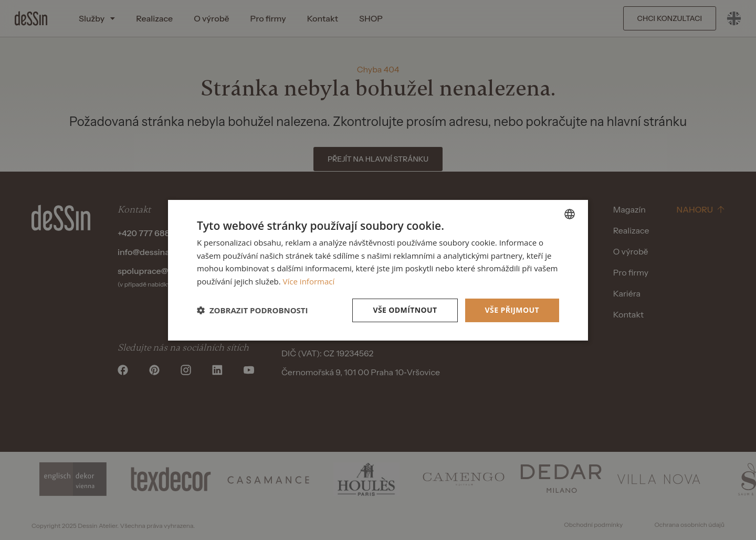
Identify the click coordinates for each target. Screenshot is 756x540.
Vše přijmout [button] (512, 310)
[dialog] (378, 270)
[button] (253, 310)
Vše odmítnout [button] (405, 310)
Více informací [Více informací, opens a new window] (309, 281)
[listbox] (570, 214)
